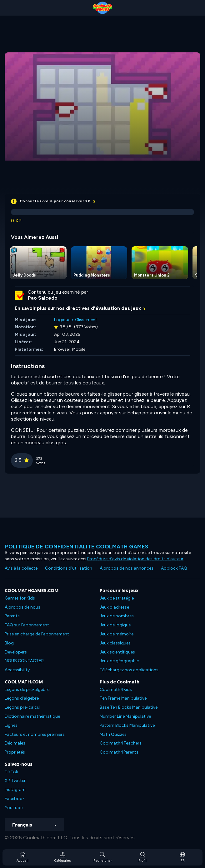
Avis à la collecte (21, 568)
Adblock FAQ (174, 568)
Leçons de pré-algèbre (27, 690)
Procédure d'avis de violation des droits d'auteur (135, 559)
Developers (16, 652)
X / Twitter (15, 781)
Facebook (15, 799)
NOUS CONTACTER (24, 661)
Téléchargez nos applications (129, 670)
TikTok (11, 772)
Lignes (11, 725)
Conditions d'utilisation (69, 568)
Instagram (15, 790)
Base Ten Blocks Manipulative (129, 707)
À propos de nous (22, 607)
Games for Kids (20, 598)
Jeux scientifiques (117, 652)
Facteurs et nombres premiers (35, 734)
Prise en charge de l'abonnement (37, 634)
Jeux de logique (115, 625)
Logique (62, 320)
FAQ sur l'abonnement (27, 625)
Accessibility (17, 670)
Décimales (15, 743)
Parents (12, 616)
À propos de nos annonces (127, 568)
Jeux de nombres (117, 616)
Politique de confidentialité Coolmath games (77, 547)
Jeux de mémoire (117, 634)
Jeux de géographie (119, 661)
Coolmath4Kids (116, 690)
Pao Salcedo (43, 298)
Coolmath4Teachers (121, 743)
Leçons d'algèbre (22, 698)
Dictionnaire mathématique (32, 716)
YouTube (14, 808)
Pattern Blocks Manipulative (127, 725)
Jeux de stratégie (117, 598)
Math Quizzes (113, 734)
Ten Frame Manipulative (123, 698)
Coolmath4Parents (119, 752)
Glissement (86, 320)
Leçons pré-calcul (22, 707)
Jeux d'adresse (114, 607)
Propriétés (15, 752)
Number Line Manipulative (125, 716)
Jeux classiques (115, 643)
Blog (9, 643)
